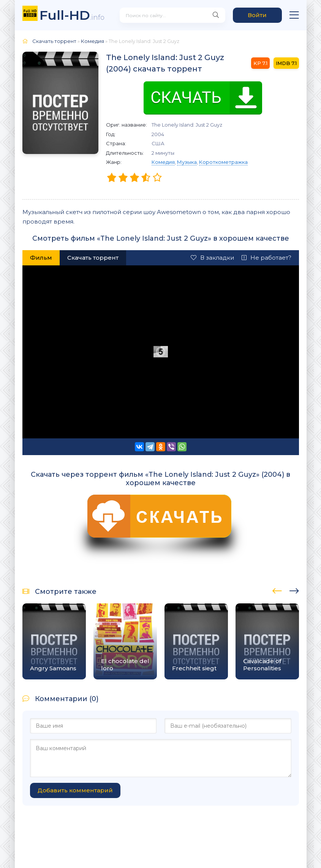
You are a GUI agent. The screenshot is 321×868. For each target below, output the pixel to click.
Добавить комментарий (75, 790)
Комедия (163, 162)
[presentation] (277, 590)
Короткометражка (223, 162)
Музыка (187, 162)
